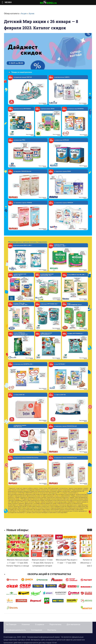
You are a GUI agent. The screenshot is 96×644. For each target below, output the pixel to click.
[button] (91, 530)
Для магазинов (73, 624)
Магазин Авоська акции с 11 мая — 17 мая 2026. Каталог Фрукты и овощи (18, 563)
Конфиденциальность (16, 630)
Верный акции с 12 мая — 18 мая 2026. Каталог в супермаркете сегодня (42, 563)
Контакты (52, 630)
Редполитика (55, 624)
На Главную (11, 624)
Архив (31, 14)
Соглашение (37, 630)
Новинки (26, 624)
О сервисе (40, 624)
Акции (24, 14)
